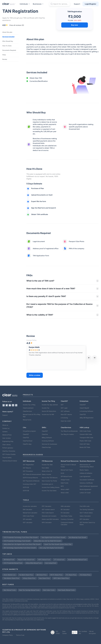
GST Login (64, 408)
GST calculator (28, 522)
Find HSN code (85, 506)
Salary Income (46, 474)
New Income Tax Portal (49, 481)
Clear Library (7, 445)
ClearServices (27, 411)
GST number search (48, 509)
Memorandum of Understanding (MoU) (87, 466)
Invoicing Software (48, 441)
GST (62, 405)
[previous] (89, 358)
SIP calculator (27, 519)
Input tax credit (66, 421)
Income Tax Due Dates (49, 491)
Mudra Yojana (84, 470)
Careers (5, 432)
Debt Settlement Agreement (89, 486)
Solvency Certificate (86, 483)
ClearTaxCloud (28, 441)
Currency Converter (67, 519)
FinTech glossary (8, 448)
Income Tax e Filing (29, 405)
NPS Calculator (47, 522)
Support (77, 4)
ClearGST (83, 405)
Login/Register (91, 4)
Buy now (75, 25)
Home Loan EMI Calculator (50, 519)
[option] (41, 358)
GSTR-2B (26, 487)
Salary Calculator (85, 516)
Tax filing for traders (67, 434)
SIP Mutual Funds (66, 476)
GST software (65, 411)
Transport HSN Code (86, 438)
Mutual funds (27, 420)
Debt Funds (65, 483)
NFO (62, 486)
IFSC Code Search (48, 513)
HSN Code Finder (85, 431)
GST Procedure (28, 471)
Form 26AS (45, 468)
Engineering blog (8, 441)
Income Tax (46, 408)
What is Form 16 (47, 471)
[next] (94, 358)
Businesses (38, 4)
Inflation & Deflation (86, 473)
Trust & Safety (7, 458)
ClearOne (45, 434)
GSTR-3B (26, 491)
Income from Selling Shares (51, 487)
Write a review (35, 375)
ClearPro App (27, 444)
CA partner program (29, 431)
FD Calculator (65, 513)
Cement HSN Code (86, 434)
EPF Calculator (84, 519)
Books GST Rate (85, 447)
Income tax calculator (30, 506)
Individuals (25, 4)
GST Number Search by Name (87, 523)
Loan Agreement (85, 476)
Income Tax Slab (47, 465)
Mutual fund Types (67, 470)
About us (5, 425)
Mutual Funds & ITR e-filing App (32, 415)
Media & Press (7, 435)
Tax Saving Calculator (87, 509)
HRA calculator (65, 506)
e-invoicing (64, 418)
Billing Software (47, 438)
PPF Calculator (47, 506)
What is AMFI (65, 489)
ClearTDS (83, 414)
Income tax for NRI (48, 414)
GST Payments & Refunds (31, 481)
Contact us (6, 428)
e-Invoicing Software (86, 411)
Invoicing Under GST (30, 484)
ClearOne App (46, 447)
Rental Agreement (85, 489)
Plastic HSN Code (85, 441)
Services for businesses (49, 444)
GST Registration (28, 465)
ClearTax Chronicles (9, 451)
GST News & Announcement (32, 474)
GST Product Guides (9, 454)
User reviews (7, 438)
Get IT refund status (86, 513)
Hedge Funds (65, 480)
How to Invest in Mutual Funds (68, 466)
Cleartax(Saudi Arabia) (10, 461)
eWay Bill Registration (87, 418)
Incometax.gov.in (47, 484)
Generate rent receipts (49, 516)
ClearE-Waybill (84, 408)
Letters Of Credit (85, 493)
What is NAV (65, 493)
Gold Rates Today (66, 516)
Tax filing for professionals (69, 431)
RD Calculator (65, 509)
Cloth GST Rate (85, 444)
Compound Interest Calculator (67, 523)
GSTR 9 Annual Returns (30, 478)
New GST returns (66, 414)
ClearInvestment (28, 408)
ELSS (62, 473)
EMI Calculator (28, 509)
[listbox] (57, 358)
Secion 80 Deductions (49, 411)
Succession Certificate (87, 480)
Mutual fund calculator (30, 513)
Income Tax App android (50, 405)
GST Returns (27, 468)
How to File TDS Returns (50, 478)
